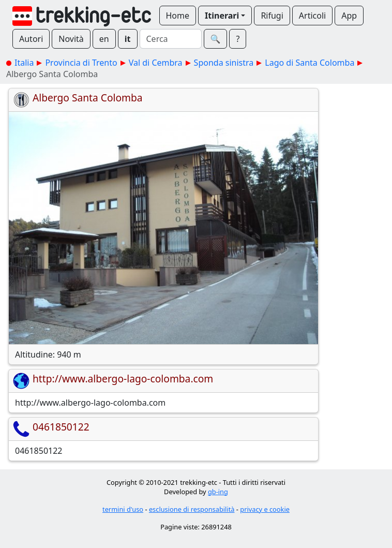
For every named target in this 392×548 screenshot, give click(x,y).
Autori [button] (31, 39)
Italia (24, 63)
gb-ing (218, 492)
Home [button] (178, 16)
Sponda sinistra (224, 63)
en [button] (104, 39)
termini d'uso (123, 509)
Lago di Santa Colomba (310, 63)
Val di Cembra (156, 63)
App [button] (349, 16)
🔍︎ (216, 39)
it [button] (128, 39)
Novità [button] (71, 39)
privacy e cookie (265, 509)
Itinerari (222, 16)
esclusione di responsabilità (192, 509)
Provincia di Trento (81, 63)
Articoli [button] (312, 16)
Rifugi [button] (272, 16)
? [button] (238, 39)
